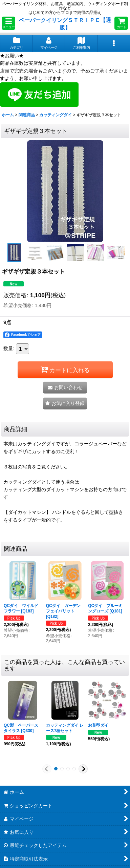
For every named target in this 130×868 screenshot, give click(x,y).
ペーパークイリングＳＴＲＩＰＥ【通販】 (65, 24)
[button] (8, 23)
